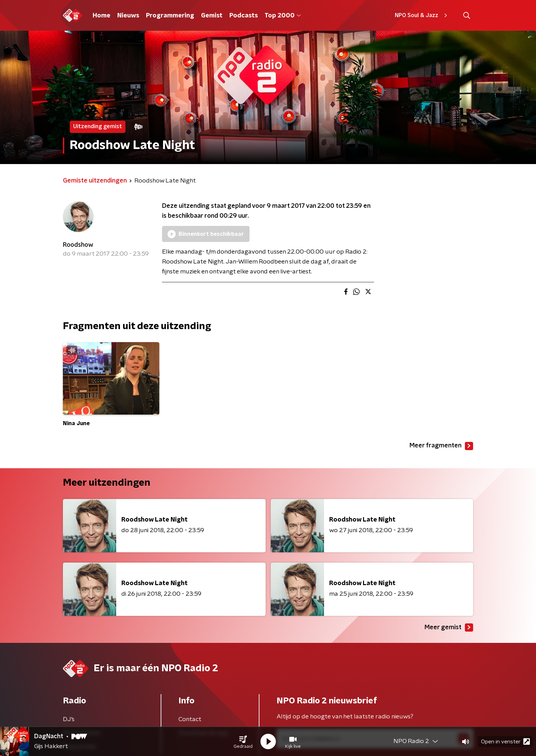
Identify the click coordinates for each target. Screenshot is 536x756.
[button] (243, 742)
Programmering (170, 16)
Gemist (212, 16)
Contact (190, 719)
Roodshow (78, 245)
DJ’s (69, 719)
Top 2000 (283, 16)
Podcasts (244, 16)
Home (102, 16)
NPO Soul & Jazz (422, 15)
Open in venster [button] (505, 741)
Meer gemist (449, 627)
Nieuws (128, 16)
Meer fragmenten (441, 446)
